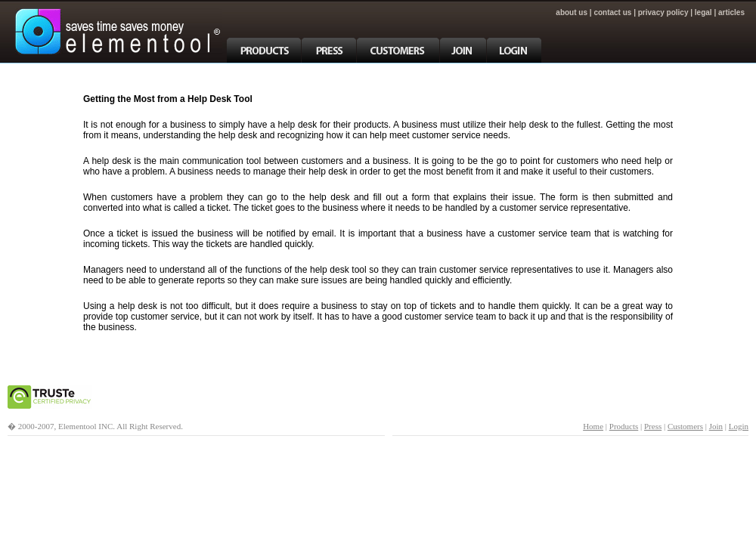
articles (731, 12)
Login (739, 426)
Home (593, 426)
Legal (703, 12)
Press (653, 426)
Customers (685, 426)
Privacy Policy (663, 12)
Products (624, 426)
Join (716, 426)
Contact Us (612, 12)
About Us (572, 12)
